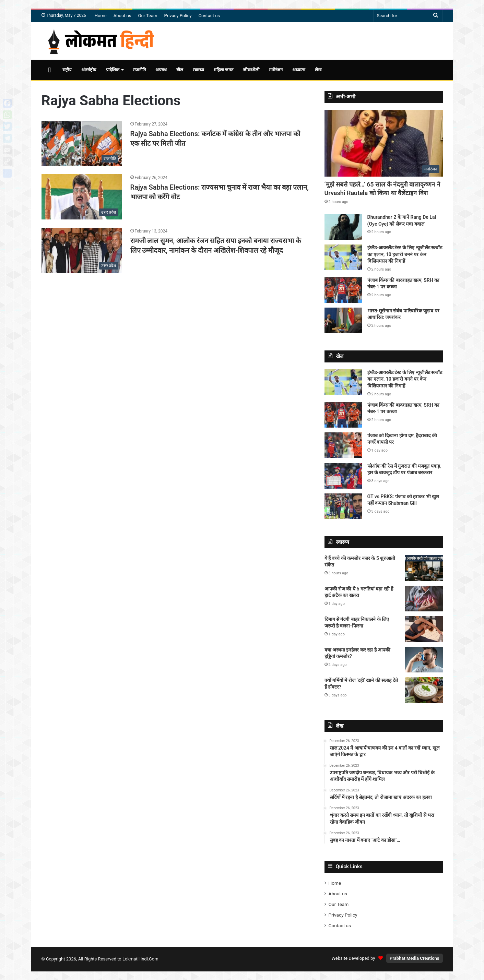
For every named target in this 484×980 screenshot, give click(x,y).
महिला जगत (223, 70)
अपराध (161, 70)
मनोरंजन (276, 70)
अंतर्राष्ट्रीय (89, 70)
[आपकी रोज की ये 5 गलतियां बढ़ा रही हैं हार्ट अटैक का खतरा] (424, 599)
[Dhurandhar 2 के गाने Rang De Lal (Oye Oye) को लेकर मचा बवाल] (343, 227)
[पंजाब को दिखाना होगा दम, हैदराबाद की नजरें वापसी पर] (343, 445)
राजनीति (139, 70)
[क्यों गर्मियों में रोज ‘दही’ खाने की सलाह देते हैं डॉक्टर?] (424, 690)
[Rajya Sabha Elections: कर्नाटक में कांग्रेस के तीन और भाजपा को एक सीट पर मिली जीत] (82, 143)
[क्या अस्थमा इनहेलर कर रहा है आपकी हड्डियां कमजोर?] (424, 660)
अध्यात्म (299, 70)
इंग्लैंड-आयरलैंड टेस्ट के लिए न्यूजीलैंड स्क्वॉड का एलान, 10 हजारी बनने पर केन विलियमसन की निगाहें (405, 254)
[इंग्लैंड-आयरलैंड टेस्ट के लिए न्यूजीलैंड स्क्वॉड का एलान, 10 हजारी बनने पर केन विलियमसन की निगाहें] (343, 257)
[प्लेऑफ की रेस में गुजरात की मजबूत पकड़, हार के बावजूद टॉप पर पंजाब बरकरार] (343, 476)
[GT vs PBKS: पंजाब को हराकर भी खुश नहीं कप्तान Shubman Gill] (343, 506)
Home (101, 16)
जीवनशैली (251, 70)
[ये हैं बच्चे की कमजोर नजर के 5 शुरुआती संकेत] (424, 568)
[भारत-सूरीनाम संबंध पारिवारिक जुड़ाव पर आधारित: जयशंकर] (343, 320)
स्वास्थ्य (198, 70)
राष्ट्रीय (67, 70)
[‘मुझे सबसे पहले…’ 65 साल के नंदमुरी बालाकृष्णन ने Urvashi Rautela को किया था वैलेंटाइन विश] (384, 143)
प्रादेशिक (113, 70)
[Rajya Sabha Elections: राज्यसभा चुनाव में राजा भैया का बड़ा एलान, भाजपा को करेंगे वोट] (82, 197)
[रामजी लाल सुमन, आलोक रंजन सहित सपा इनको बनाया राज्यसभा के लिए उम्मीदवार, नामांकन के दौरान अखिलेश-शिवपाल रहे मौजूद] (82, 250)
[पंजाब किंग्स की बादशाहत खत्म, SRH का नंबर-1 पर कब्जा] (343, 290)
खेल (180, 70)
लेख (318, 70)
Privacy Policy (178, 16)
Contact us (209, 16)
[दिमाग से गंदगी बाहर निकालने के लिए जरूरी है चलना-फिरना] (424, 629)
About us (122, 16)
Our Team (147, 16)
